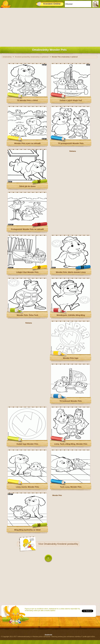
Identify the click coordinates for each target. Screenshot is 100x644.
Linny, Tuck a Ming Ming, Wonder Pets (71, 444)
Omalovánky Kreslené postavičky (61, 544)
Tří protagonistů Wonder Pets (71, 143)
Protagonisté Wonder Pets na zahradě (27, 229)
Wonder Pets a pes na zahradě (27, 143)
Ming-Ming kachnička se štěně (27, 530)
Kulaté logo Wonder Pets (27, 444)
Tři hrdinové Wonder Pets (71, 401)
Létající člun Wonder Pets (27, 272)
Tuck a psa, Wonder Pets (71, 487)
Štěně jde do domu (27, 186)
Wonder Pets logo (71, 358)
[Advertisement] (49, 27)
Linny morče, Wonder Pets (27, 487)
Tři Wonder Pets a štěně (27, 100)
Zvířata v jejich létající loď (71, 100)
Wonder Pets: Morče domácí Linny (71, 272)
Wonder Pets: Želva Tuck (27, 315)
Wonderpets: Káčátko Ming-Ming (71, 315)
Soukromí (49, 635)
